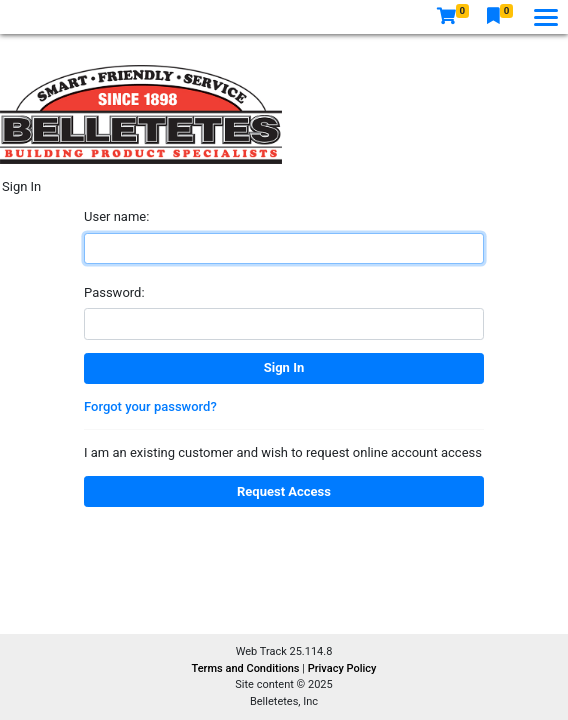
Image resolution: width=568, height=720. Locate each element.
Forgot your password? (150, 406)
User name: (116, 216)
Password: (114, 292)
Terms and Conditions (247, 668)
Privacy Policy (342, 668)
